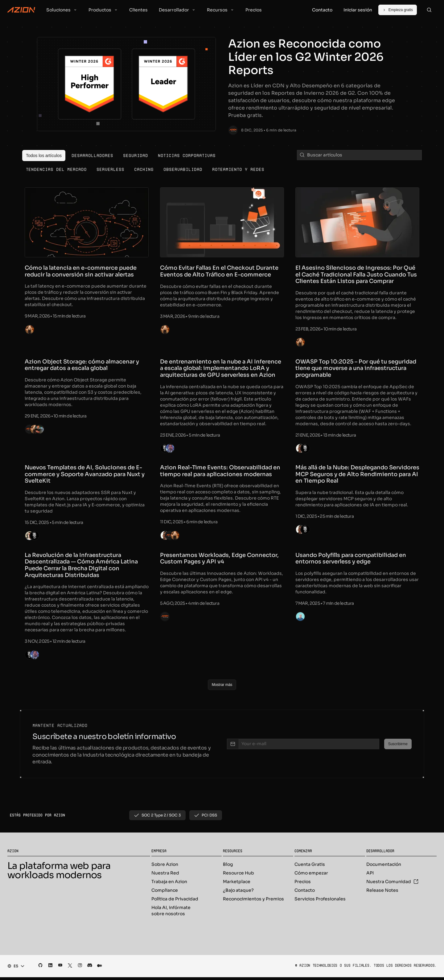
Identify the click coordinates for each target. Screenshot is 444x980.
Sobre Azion (165, 867)
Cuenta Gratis (310, 867)
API (370, 876)
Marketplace (237, 884)
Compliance (165, 893)
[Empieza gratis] (398, 10)
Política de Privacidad (175, 902)
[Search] (429, 10)
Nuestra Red (165, 876)
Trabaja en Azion (169, 884)
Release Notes (382, 893)
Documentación (384, 867)
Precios (303, 884)
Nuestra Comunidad (392, 884)
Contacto (305, 893)
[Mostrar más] (222, 687)
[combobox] (14, 969)
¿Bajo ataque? (238, 893)
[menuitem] (44, 156)
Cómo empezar (311, 876)
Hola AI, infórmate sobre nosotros (171, 913)
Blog (228, 867)
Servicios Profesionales (320, 902)
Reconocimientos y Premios (253, 902)
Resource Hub (238, 876)
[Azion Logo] (21, 10)
